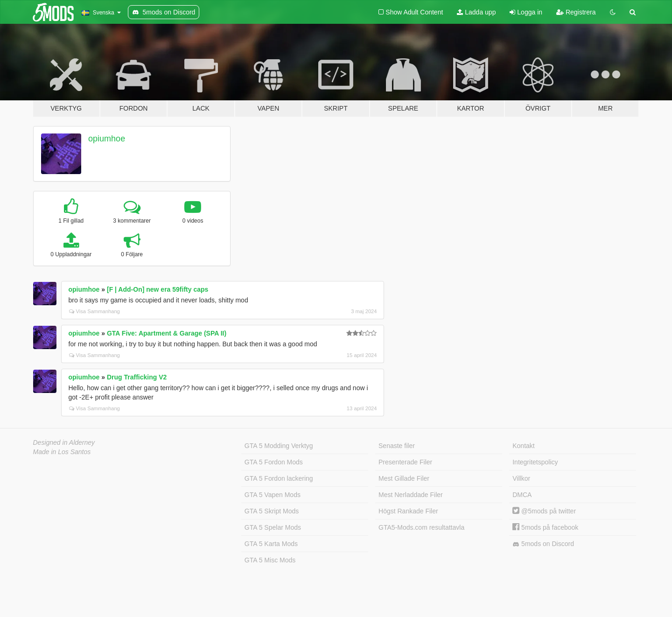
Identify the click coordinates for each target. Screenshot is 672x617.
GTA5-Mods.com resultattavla (421, 527)
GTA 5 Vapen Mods (273, 495)
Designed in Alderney (64, 442)
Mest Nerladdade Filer (411, 495)
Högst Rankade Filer (408, 511)
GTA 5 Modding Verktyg (279, 446)
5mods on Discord (543, 544)
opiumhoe (107, 139)
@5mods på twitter (544, 511)
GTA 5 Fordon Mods (274, 462)
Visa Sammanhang (94, 311)
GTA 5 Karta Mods (271, 544)
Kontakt (523, 446)
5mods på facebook (545, 527)
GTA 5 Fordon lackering (279, 478)
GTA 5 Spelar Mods (273, 527)
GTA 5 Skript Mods (272, 511)
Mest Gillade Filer (404, 478)
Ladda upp (476, 12)
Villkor (521, 478)
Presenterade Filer (405, 462)
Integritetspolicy (535, 462)
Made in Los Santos (62, 452)
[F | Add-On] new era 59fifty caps (157, 289)
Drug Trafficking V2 (137, 377)
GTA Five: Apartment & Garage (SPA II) (167, 333)
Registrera (576, 12)
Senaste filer (397, 446)
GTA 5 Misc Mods (270, 560)
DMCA (522, 495)
